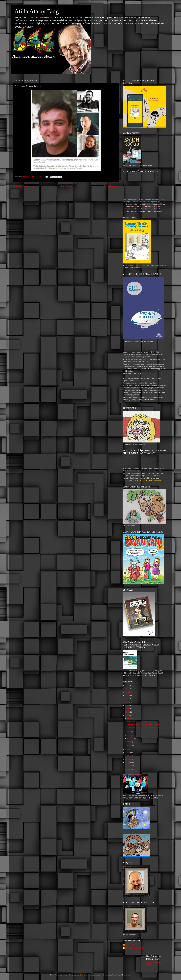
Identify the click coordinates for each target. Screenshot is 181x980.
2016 (127, 709)
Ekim (129, 718)
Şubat (130, 742)
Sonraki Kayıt (22, 186)
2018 (127, 702)
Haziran (130, 738)
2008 (127, 766)
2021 (127, 692)
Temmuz (131, 735)
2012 (127, 753)
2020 (127, 695)
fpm (82, 975)
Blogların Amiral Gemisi (134, 948)
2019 (127, 699)
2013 (127, 749)
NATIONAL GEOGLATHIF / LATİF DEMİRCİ (143, 728)
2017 (127, 705)
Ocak (129, 745)
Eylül (129, 732)
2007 (127, 769)
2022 (127, 689)
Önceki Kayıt (110, 186)
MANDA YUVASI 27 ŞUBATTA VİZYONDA (143, 724)
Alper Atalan (130, 945)
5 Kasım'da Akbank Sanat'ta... (138, 721)
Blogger (106, 975)
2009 (127, 762)
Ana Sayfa (66, 186)
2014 (127, 715)
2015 (127, 712)
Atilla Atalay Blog (37, 11)
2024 (127, 686)
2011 (127, 756)
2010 (127, 759)
